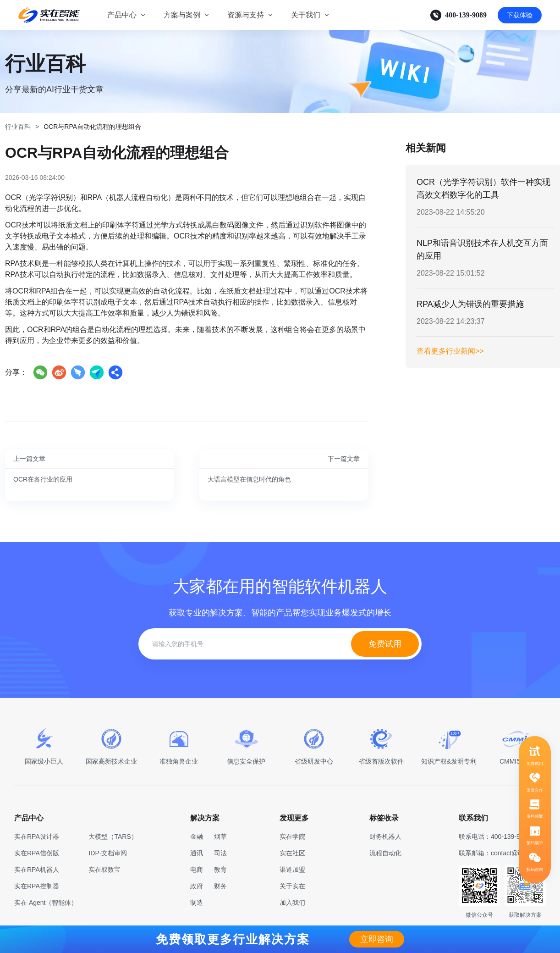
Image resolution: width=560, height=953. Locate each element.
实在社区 (292, 853)
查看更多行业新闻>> (450, 351)
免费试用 (385, 644)
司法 (220, 853)
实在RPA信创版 (37, 853)
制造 (197, 903)
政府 (197, 886)
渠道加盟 (292, 870)
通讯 (197, 853)
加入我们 (292, 903)
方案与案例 (182, 15)
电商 (197, 870)
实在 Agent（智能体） (46, 903)
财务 (220, 886)
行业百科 (18, 127)
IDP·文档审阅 (107, 853)
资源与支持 (246, 15)
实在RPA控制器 (37, 886)
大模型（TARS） (113, 837)
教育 (220, 870)
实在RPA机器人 (37, 870)
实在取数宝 (104, 870)
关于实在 (292, 886)
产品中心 (122, 15)
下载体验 (520, 15)
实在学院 (292, 837)
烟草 (220, 837)
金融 (197, 837)
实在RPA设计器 (37, 837)
